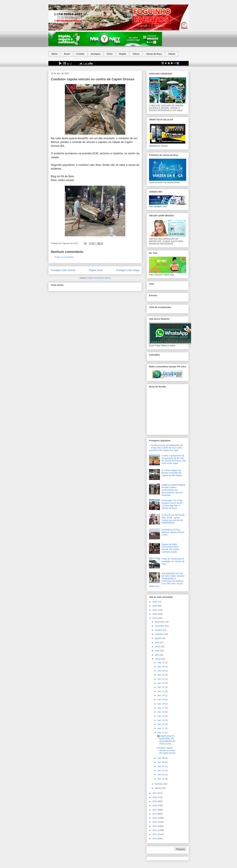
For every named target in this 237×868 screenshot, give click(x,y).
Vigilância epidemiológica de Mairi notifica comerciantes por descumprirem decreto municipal (173, 490)
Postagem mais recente (63, 270)
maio (157, 651)
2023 (155, 614)
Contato (80, 54)
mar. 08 (161, 762)
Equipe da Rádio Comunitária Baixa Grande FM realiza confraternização (170, 548)
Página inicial (96, 270)
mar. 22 (161, 687)
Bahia (55, 54)
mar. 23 (161, 683)
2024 (155, 610)
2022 (155, 618)
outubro (159, 630)
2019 (155, 801)
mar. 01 (161, 779)
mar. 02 (161, 775)
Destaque (96, 54)
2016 (155, 814)
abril (157, 655)
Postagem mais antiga (128, 270)
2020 (155, 797)
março (158, 659)
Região (123, 54)
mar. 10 (161, 733)
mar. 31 (161, 663)
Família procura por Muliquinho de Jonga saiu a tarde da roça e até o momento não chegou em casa (166, 448)
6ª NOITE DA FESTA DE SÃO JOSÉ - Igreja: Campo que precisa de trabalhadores (173, 519)
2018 (155, 805)
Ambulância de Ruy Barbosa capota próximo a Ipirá (173, 532)
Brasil (67, 54)
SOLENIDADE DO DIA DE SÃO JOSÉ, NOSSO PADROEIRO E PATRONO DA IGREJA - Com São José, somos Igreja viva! (167, 580)
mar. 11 (161, 728)
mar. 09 (161, 758)
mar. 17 (161, 708)
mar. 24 (161, 679)
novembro (160, 626)
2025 (155, 606)
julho (157, 642)
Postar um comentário (64, 257)
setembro (159, 634)
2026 (155, 602)
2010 (155, 839)
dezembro (160, 622)
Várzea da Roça (154, 54)
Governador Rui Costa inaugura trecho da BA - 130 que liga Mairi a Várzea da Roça (173, 504)
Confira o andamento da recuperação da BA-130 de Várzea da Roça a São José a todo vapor (174, 459)
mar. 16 (161, 712)
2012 (155, 830)
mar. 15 (161, 716)
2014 (155, 822)
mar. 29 (161, 667)
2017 (155, 810)
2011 (155, 834)
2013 (155, 826)
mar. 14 (161, 720)
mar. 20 (161, 695)
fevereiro (159, 784)
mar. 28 (161, 671)
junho (158, 647)
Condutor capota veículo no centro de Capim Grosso (166, 750)
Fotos (110, 54)
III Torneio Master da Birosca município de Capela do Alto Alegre (172, 473)
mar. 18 (161, 704)
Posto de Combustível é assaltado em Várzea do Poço (173, 561)
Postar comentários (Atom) (99, 278)
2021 (155, 793)
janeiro (158, 788)
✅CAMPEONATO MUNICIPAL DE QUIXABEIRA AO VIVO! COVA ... (166, 740)
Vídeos (172, 54)
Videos (136, 54)
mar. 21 (161, 691)
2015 (155, 818)
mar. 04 (161, 770)
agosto (158, 638)
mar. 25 (161, 675)
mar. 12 (161, 724)
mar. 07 (161, 766)
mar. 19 (161, 700)
